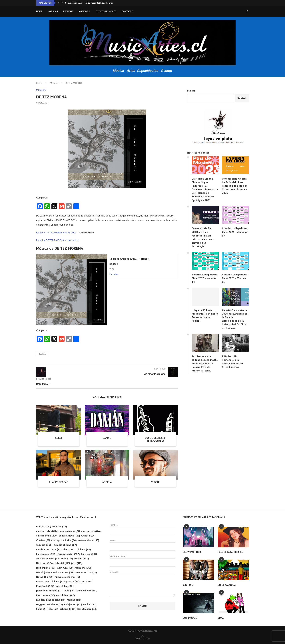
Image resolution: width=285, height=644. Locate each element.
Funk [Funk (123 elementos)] (67, 559)
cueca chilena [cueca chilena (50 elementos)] (88, 540)
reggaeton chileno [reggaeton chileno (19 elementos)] (49, 605)
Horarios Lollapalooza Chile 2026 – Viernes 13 (235, 278)
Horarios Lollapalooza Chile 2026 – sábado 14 (205, 278)
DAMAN (107, 438)
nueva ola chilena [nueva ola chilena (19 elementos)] (67, 577)
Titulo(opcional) (143, 561)
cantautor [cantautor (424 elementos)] (91, 531)
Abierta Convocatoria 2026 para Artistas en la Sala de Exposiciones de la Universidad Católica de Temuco (235, 319)
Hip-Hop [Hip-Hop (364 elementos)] (45, 563)
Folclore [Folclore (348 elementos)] (89, 554)
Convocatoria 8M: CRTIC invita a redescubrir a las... (91, 3)
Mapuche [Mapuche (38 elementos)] (83, 568)
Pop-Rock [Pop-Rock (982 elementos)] (45, 586)
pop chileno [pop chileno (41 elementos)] (65, 586)
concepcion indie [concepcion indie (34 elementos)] (64, 540)
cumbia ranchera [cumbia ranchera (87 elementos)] (49, 550)
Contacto (128, 11)
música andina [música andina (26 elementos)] (62, 573)
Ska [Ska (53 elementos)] (53, 609)
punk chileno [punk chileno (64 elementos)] (87, 591)
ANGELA (107, 482)
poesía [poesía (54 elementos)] (73, 582)
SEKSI (59, 438)
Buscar (191, 91)
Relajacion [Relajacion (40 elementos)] (73, 605)
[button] (59, 3)
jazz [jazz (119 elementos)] (77, 563)
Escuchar (114, 274)
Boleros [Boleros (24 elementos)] (60, 527)
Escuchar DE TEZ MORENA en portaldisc (57, 240)
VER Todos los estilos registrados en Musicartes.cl (66, 517)
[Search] (247, 11)
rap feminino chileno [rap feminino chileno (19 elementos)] (51, 600)
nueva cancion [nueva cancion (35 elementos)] (86, 573)
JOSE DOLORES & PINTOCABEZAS (155, 440)
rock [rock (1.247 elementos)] (90, 605)
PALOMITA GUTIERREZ (231, 552)
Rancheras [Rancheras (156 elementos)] (45, 596)
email (143, 545)
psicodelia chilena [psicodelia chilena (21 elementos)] (49, 591)
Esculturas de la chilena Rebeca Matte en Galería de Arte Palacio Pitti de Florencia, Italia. (205, 363)
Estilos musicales (106, 11)
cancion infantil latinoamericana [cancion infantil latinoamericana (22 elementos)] (58, 531)
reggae (42, 354)
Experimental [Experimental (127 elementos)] (69, 554)
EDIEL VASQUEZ (227, 585)
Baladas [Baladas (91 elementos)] (44, 527)
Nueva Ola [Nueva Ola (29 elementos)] (45, 577)
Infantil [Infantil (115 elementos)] (62, 563)
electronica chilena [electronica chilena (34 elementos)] (77, 550)
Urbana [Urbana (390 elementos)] (67, 609)
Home (39, 11)
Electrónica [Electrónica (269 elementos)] (46, 554)
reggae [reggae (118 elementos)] (74, 600)
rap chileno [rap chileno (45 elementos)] (65, 596)
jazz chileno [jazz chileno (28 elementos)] (46, 568)
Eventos (68, 11)
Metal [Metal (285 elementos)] (43, 573)
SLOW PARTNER (192, 552)
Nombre (143, 529)
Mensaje (143, 574)
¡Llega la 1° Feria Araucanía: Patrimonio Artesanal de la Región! (205, 316)
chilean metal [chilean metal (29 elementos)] (69, 536)
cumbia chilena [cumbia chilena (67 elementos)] (65, 545)
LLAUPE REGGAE (59, 482)
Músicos (83, 11)
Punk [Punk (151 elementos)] (69, 591)
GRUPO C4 (189, 585)
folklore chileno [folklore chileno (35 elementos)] (48, 559)
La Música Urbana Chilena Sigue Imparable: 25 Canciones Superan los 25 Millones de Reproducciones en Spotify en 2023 (205, 189)
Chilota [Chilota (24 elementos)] (88, 536)
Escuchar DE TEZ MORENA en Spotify (56, 233)
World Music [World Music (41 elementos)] (87, 609)
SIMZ (221, 618)
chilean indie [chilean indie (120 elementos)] (47, 536)
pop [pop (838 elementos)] (87, 582)
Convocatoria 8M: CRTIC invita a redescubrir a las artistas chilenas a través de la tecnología (203, 237)
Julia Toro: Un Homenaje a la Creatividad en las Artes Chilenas (233, 362)
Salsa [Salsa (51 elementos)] (42, 609)
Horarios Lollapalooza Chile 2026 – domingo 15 (235, 232)
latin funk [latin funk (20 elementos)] (65, 568)
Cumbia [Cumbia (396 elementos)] (44, 545)
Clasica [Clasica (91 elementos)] (43, 540)
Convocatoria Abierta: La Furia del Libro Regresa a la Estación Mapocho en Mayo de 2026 (235, 186)
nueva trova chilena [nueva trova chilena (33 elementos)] (50, 582)
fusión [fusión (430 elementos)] (81, 559)
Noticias (53, 11)
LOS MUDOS (190, 618)
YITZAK (155, 482)
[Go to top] (142, 639)
